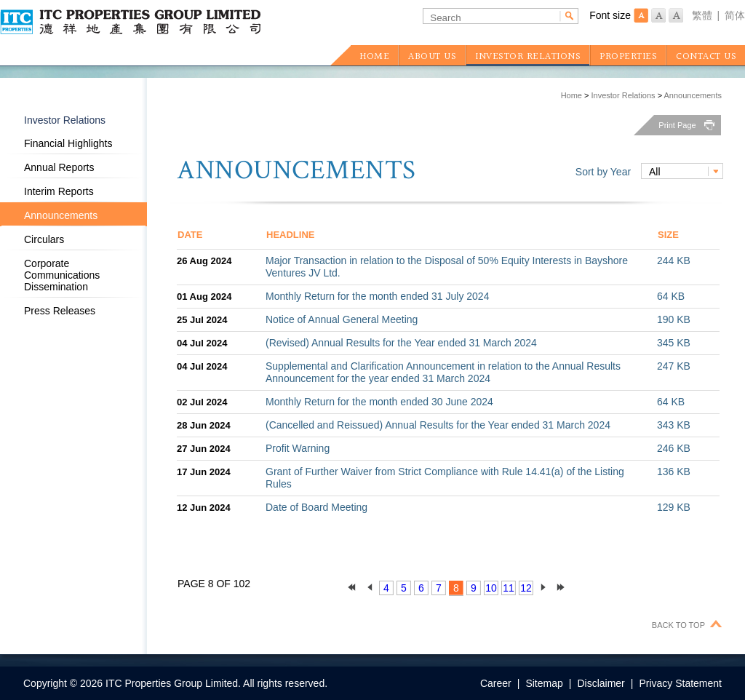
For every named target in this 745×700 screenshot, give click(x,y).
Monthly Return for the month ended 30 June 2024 (379, 402)
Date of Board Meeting (316, 507)
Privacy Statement (680, 683)
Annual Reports (59, 167)
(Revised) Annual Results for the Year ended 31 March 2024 (401, 343)
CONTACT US (706, 57)
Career (496, 683)
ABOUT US (432, 57)
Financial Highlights (68, 143)
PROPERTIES (628, 57)
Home (571, 95)
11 (509, 588)
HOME (374, 57)
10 (491, 588)
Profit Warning (298, 448)
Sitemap (544, 683)
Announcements (693, 95)
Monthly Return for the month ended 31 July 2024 (377, 296)
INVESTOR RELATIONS (528, 57)
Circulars (44, 239)
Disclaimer (601, 683)
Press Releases (60, 311)
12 (526, 588)
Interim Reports (59, 191)
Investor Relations (624, 95)
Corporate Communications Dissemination (62, 275)
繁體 (702, 15)
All (655, 172)
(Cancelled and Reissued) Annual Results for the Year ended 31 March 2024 (438, 425)
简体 (735, 15)
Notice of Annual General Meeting (342, 319)
